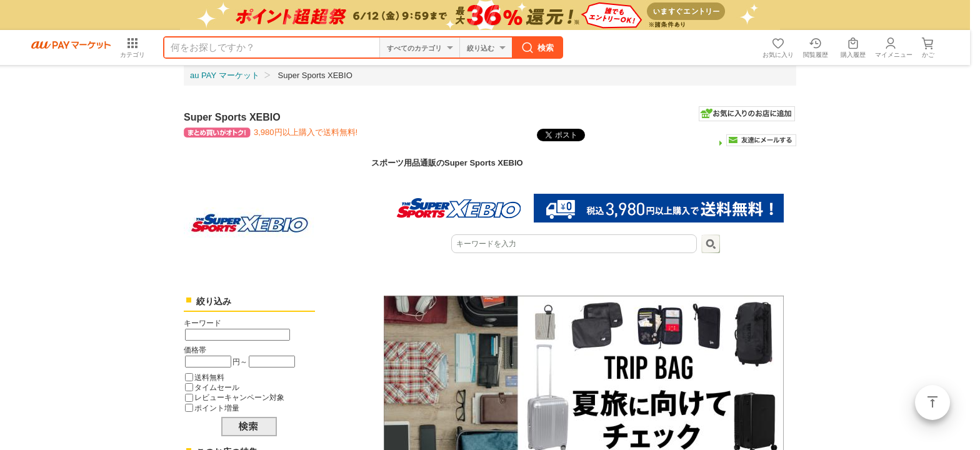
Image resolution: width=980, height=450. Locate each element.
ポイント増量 (217, 408)
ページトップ (932, 402)
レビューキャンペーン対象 (239, 397)
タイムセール (217, 387)
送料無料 (209, 377)
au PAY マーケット (225, 75)
